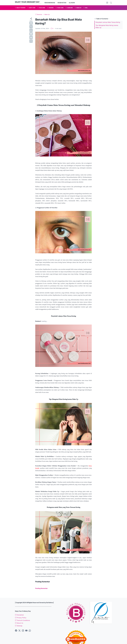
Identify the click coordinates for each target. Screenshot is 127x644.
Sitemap (19, 626)
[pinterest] (31, 37)
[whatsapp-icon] (30, 631)
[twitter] (31, 27)
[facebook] (31, 23)
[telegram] (31, 34)
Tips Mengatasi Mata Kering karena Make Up (107, 26)
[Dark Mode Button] (107, 3)
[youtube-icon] (26, 631)
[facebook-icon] (16, 631)
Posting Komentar (41, 588)
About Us (19, 623)
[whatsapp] (31, 30)
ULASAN (72, 3)
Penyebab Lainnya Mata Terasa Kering (108, 22)
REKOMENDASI (50, 3)
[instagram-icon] (23, 631)
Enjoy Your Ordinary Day (27, 2)
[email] (31, 41)
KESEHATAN (62, 3)
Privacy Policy (21, 618)
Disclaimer (19, 615)
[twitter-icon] (19, 631)
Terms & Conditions (22, 620)
